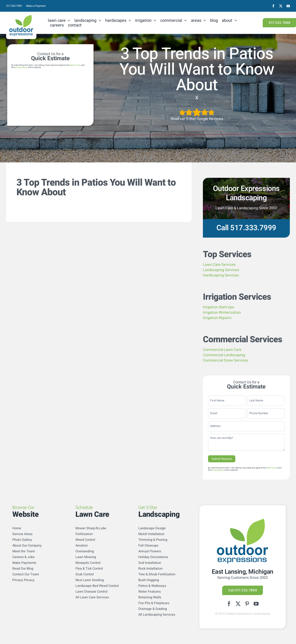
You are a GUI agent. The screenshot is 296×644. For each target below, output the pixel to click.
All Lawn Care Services (92, 597)
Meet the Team (24, 551)
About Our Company (27, 546)
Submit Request (222, 459)
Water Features (150, 592)
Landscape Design (152, 528)
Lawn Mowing (86, 557)
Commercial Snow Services (225, 360)
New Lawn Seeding (90, 580)
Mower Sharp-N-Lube (91, 528)
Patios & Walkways (152, 586)
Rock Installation (150, 569)
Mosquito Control (88, 563)
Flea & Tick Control (89, 569)
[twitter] (281, 6)
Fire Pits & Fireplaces (154, 603)
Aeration (82, 546)
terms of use (75, 65)
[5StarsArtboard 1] (197, 110)
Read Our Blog (23, 569)
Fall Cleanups (148, 546)
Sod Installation (150, 563)
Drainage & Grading (153, 609)
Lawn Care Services (219, 265)
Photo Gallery (22, 540)
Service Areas (22, 534)
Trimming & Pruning (153, 540)
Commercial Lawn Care (222, 350)
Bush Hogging (149, 580)
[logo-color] (21, 17)
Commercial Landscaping (224, 355)
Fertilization (84, 534)
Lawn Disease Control (91, 592)
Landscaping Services (221, 270)
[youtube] (288, 6)
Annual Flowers (150, 551)
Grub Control (85, 574)
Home (17, 528)
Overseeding (85, 551)
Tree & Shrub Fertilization (157, 574)
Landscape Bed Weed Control (97, 586)
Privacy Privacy (23, 580)
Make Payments (24, 563)
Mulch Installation (151, 534)
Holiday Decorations (153, 557)
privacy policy (21, 67)
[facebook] (273, 6)
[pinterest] (247, 604)
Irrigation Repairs (217, 318)
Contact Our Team (26, 574)
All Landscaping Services (157, 615)
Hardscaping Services (221, 275)
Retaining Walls (150, 597)
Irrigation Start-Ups (219, 307)
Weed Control (85, 540)
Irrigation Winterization (222, 313)
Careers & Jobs (23, 557)
